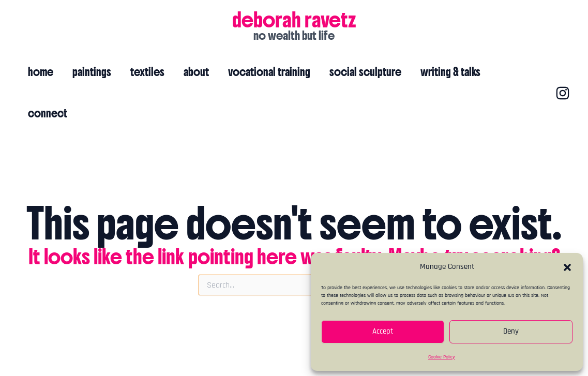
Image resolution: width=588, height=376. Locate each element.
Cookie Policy (442, 357)
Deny (511, 331)
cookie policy (294, 357)
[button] (567, 267)
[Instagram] (546, 72)
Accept (383, 331)
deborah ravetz (294, 20)
